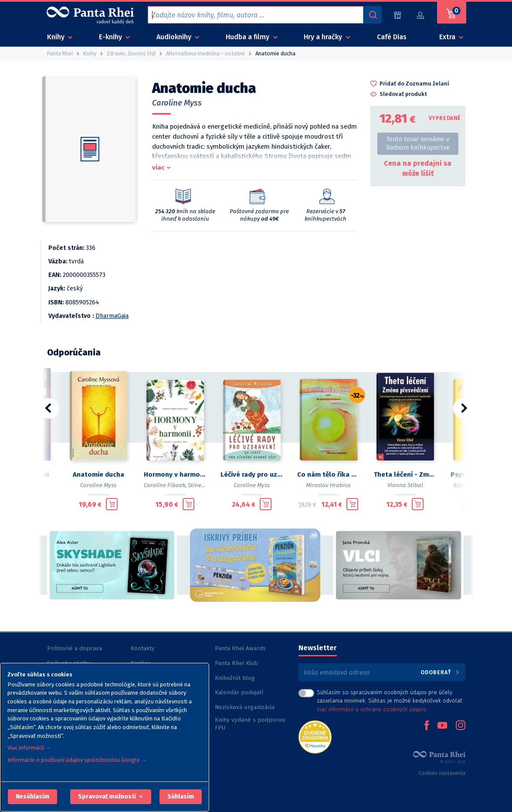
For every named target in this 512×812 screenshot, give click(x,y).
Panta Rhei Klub (236, 663)
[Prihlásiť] (420, 15)
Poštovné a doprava (75, 648)
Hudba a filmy (248, 37)
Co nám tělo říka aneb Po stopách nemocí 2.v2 (329, 474)
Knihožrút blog (235, 678)
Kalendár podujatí (239, 692)
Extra (448, 37)
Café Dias (392, 37)
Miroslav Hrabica (328, 485)
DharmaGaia (112, 316)
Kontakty (143, 648)
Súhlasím (181, 797)
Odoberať (440, 672)
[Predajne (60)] (397, 15)
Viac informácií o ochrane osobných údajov (371, 709)
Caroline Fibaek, (165, 485)
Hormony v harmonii (175, 474)
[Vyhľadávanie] (373, 15)
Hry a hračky (324, 37)
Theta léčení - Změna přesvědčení (405, 474)
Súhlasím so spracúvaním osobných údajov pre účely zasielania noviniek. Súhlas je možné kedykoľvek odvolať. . (390, 701)
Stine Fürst (202, 485)
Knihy (57, 37)
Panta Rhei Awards (240, 648)
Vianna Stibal (405, 485)
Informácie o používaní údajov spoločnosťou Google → (77, 760)
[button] (32, 797)
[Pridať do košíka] (112, 504)
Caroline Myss (177, 103)
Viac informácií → (29, 748)
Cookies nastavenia (442, 773)
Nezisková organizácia (245, 707)
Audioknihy (175, 37)
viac (158, 167)
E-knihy (111, 37)
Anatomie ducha (98, 474)
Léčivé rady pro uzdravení (252, 474)
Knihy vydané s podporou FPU (250, 724)
